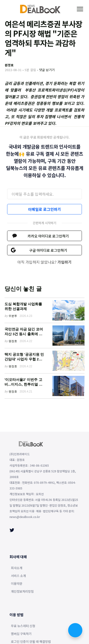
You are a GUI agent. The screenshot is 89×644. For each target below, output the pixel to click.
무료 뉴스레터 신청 (23, 626)
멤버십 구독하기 (21, 634)
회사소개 (17, 568)
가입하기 (65, 262)
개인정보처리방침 (22, 592)
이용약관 (17, 584)
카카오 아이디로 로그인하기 (48, 236)
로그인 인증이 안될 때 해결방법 (31, 642)
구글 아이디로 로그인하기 (48, 250)
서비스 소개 (18, 576)
